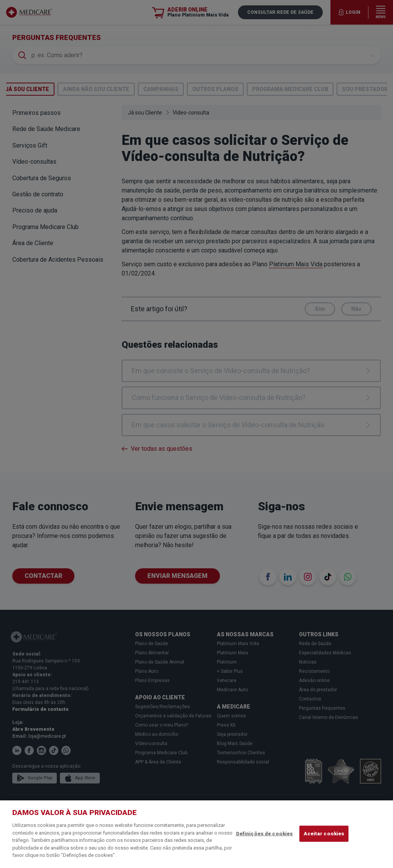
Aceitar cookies (324, 834)
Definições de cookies (265, 834)
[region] (196, 834)
